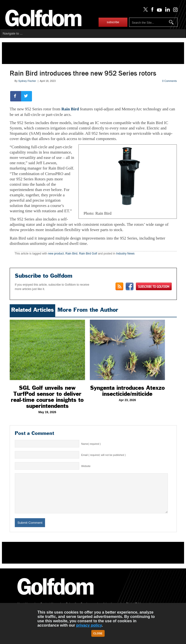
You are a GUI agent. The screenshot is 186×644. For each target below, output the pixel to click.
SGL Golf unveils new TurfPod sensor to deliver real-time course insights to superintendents (47, 397)
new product (56, 254)
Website (86, 466)
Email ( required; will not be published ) (103, 455)
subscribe (113, 22)
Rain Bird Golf (88, 254)
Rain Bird (71, 109)
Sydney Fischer (27, 81)
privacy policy (89, 625)
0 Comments (170, 81)
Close (98, 633)
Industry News (125, 254)
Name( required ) (91, 444)
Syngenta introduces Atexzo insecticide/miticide (127, 391)
